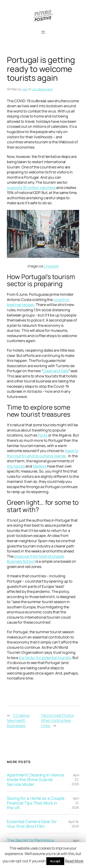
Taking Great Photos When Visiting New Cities (57, 720)
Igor (25, 89)
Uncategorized (42, 89)
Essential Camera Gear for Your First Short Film (32, 824)
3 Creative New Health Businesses (18, 720)
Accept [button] (55, 861)
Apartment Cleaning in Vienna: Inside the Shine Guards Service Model (36, 780)
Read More (74, 861)
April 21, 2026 (75, 803)
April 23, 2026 (75, 779)
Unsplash (51, 266)
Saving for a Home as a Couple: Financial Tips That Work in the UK (36, 803)
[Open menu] (43, 32)
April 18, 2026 (74, 824)
